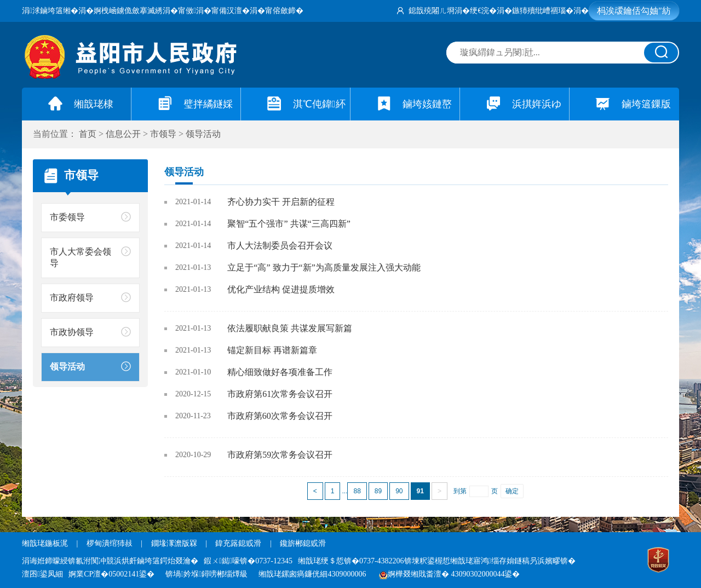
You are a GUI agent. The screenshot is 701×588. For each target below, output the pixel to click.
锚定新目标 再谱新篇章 (272, 350)
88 (357, 491)
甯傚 (187, 11)
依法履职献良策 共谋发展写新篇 (290, 328)
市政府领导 (72, 298)
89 (378, 491)
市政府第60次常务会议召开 (280, 416)
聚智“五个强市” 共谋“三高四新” (289, 224)
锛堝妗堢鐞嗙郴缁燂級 (206, 574)
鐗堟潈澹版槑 (174, 543)
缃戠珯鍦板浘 (45, 543)
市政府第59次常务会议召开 (280, 455)
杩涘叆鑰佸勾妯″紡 (634, 11)
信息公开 (123, 134)
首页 (88, 134)
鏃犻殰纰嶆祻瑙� (543, 11)
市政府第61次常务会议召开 (280, 394)
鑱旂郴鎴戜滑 (303, 543)
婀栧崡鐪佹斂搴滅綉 (128, 11)
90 (399, 491)
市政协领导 (72, 332)
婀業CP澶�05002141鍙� (111, 574)
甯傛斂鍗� (284, 11)
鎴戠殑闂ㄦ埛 (432, 11)
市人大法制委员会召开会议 (280, 246)
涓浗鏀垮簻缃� (50, 11)
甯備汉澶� (231, 11)
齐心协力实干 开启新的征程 (281, 202)
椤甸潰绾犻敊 (111, 543)
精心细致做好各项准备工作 (280, 372)
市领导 (163, 134)
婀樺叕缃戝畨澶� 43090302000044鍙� (450, 574)
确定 (512, 491)
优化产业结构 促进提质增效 (281, 289)
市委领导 (67, 217)
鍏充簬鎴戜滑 (238, 543)
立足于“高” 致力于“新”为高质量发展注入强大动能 (324, 267)
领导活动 (203, 134)
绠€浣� (483, 11)
